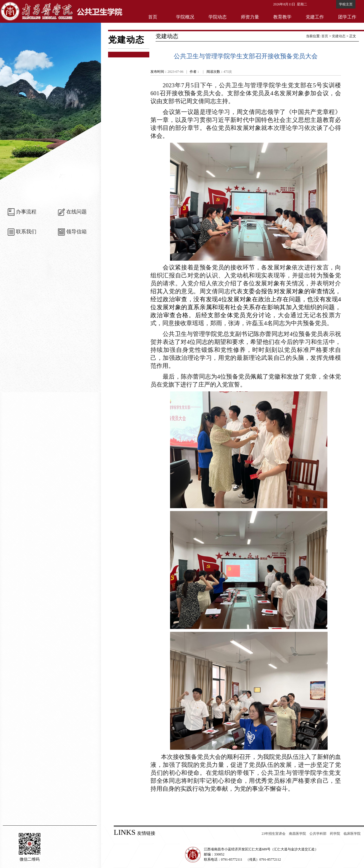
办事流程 (26, 212)
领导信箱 (76, 232)
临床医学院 (352, 834)
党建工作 (315, 17)
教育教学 (282, 17)
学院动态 (218, 17)
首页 (153, 17)
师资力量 (250, 17)
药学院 (335, 834)
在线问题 (76, 212)
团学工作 (347, 17)
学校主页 (346, 4)
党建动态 (339, 36)
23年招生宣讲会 (274, 834)
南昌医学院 (297, 834)
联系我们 (26, 232)
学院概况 (185, 17)
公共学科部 (318, 834)
